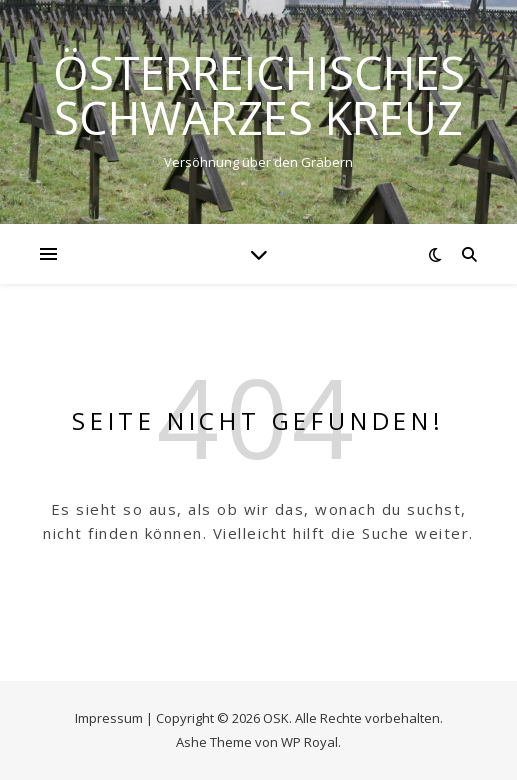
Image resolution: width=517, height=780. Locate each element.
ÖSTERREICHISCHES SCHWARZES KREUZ (259, 95)
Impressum (109, 718)
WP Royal (309, 742)
